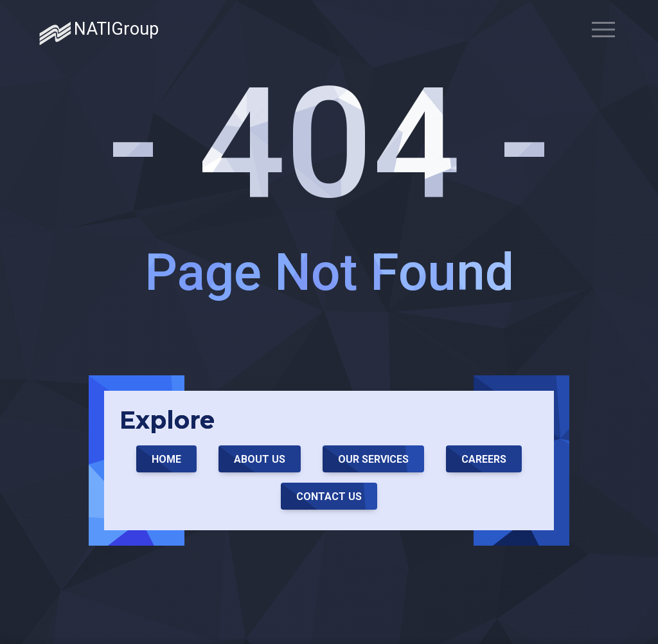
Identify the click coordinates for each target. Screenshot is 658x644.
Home (166, 459)
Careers (484, 459)
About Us (260, 459)
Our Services (373, 459)
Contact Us (329, 496)
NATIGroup (99, 33)
